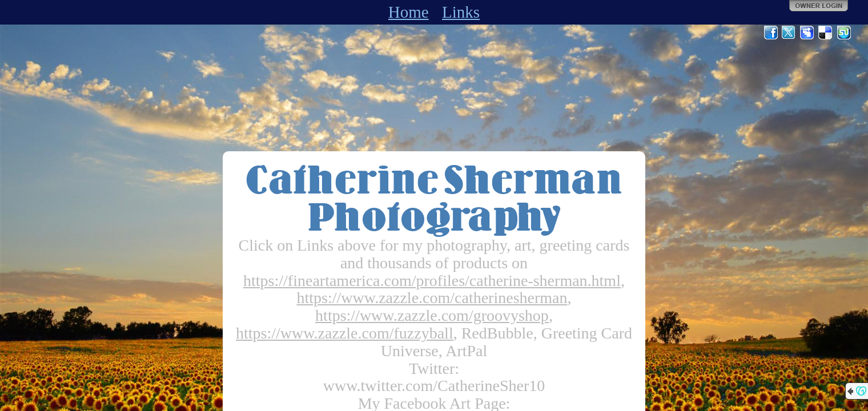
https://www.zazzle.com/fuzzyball (345, 333)
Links (461, 12)
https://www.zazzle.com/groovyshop (432, 315)
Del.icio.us (826, 33)
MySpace (807, 33)
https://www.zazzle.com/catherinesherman (432, 298)
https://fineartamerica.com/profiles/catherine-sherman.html (432, 281)
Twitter (789, 33)
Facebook (771, 33)
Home (409, 12)
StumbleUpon (844, 33)
